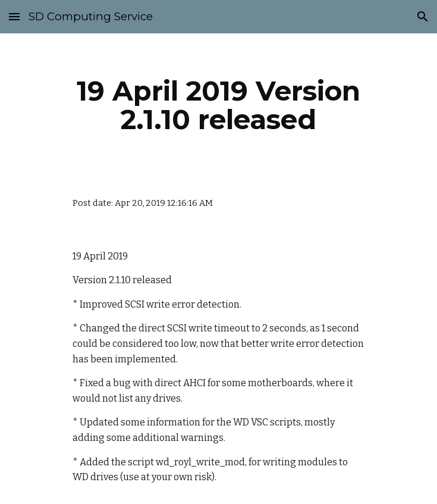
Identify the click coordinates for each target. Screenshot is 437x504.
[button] (14, 16)
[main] (218, 105)
